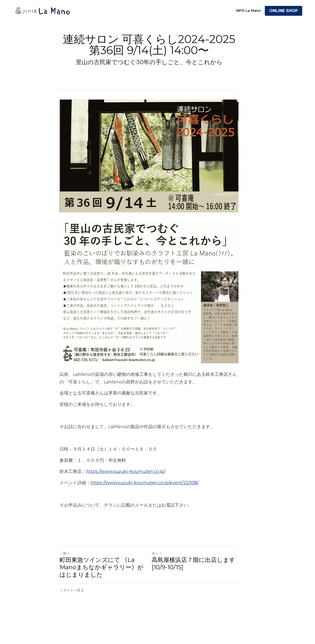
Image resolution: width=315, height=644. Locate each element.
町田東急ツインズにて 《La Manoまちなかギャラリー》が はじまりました (106, 591)
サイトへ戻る (72, 614)
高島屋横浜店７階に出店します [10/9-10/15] (202, 588)
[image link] (43, 10)
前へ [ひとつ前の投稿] (65, 577)
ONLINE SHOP (283, 11)
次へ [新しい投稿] (165, 577)
